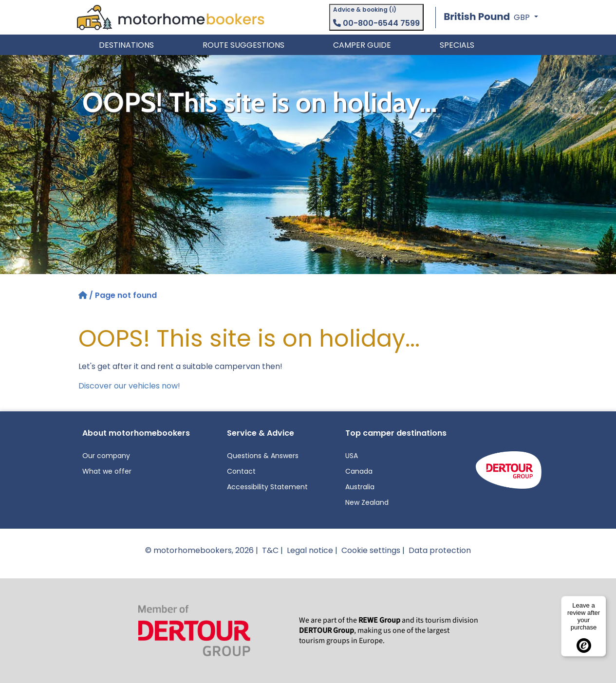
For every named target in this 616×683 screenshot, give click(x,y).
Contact (241, 471)
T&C (270, 550)
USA (352, 456)
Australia (360, 487)
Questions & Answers (263, 456)
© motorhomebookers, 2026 (199, 550)
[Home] (84, 295)
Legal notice (310, 550)
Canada (359, 471)
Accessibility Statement (267, 487)
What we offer (107, 471)
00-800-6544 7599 (376, 23)
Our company (106, 456)
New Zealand (367, 502)
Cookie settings (371, 550)
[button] (491, 17)
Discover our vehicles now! (129, 386)
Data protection (440, 550)
